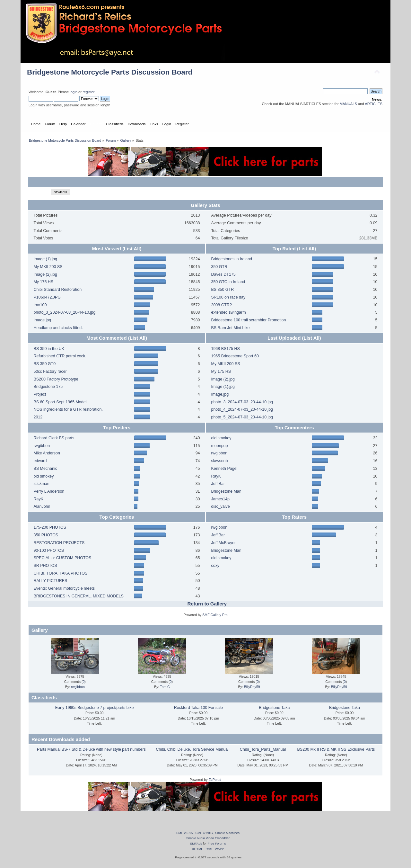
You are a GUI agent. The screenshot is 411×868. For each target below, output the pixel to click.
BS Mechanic (45, 469)
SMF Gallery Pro (215, 615)
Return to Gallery (207, 604)
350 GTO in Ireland (228, 282)
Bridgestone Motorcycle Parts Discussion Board (110, 72)
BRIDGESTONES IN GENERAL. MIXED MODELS (78, 596)
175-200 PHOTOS (50, 527)
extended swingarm (228, 312)
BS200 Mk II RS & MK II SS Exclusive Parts (336, 749)
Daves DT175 (223, 274)
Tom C (165, 687)
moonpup (219, 446)
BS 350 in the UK (49, 349)
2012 (38, 417)
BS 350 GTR (222, 290)
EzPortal (215, 780)
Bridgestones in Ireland (232, 259)
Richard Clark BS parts (54, 438)
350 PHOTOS (46, 535)
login (74, 92)
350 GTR (219, 267)
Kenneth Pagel (224, 469)
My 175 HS (43, 282)
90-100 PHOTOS (49, 550)
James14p (220, 499)
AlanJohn (42, 506)
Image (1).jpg (45, 259)
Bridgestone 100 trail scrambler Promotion (248, 320)
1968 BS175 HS (225, 349)
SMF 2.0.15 (185, 833)
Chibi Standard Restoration (57, 290)
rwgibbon (42, 446)
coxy (215, 566)
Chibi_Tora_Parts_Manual (263, 749)
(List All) (132, 249)
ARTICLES (374, 104)
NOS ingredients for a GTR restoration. (68, 409)
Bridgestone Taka (274, 708)
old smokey (44, 476)
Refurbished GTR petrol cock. (60, 356)
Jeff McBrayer (223, 543)
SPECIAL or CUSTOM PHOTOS (62, 558)
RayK (38, 499)
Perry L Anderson (49, 491)
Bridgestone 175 (48, 387)
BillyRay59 (252, 687)
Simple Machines (227, 833)
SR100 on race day (228, 297)
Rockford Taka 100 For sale (198, 708)
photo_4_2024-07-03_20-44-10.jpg (242, 409)
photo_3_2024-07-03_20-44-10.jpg (64, 312)
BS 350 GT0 (44, 364)
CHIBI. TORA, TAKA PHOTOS (60, 573)
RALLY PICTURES (50, 581)
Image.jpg (42, 320)
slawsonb (219, 461)
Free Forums (217, 843)
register (88, 92)
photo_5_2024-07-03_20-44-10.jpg (242, 417)
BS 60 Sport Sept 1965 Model (60, 402)
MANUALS (348, 104)
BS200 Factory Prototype (56, 379)
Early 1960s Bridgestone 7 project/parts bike (95, 708)
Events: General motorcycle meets (64, 588)
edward (40, 461)
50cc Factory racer (50, 371)
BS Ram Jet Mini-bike (230, 328)
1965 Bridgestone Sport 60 (235, 356)
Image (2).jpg (45, 274)
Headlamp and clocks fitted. (58, 328)
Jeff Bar (218, 484)
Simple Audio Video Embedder (208, 838)
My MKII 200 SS (48, 267)
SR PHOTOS (45, 566)
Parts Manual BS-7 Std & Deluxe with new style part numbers (91, 749)
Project (40, 394)
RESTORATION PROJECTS (59, 543)
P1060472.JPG (47, 297)
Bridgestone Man (226, 491)
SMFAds (196, 843)
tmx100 (40, 305)
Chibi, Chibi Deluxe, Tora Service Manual (192, 749)
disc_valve (220, 506)
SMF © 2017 (205, 833)
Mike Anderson (47, 453)
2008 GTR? (221, 305)
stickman (41, 484)
